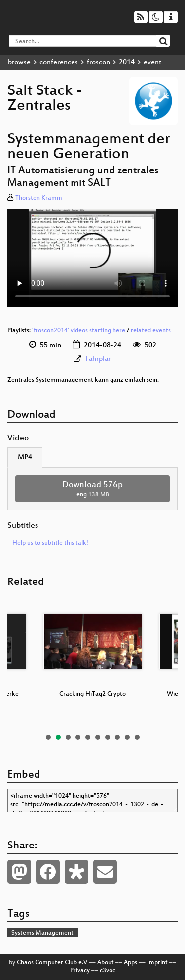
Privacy (80, 971)
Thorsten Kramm (39, 198)
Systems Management (42, 933)
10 (137, 737)
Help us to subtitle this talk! (50, 543)
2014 (127, 63)
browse (19, 63)
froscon (98, 63)
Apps (130, 963)
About (106, 963)
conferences (59, 63)
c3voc (108, 971)
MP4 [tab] (25, 458)
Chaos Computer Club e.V (52, 963)
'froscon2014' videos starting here (79, 331)
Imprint (157, 963)
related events (151, 331)
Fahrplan (99, 359)
